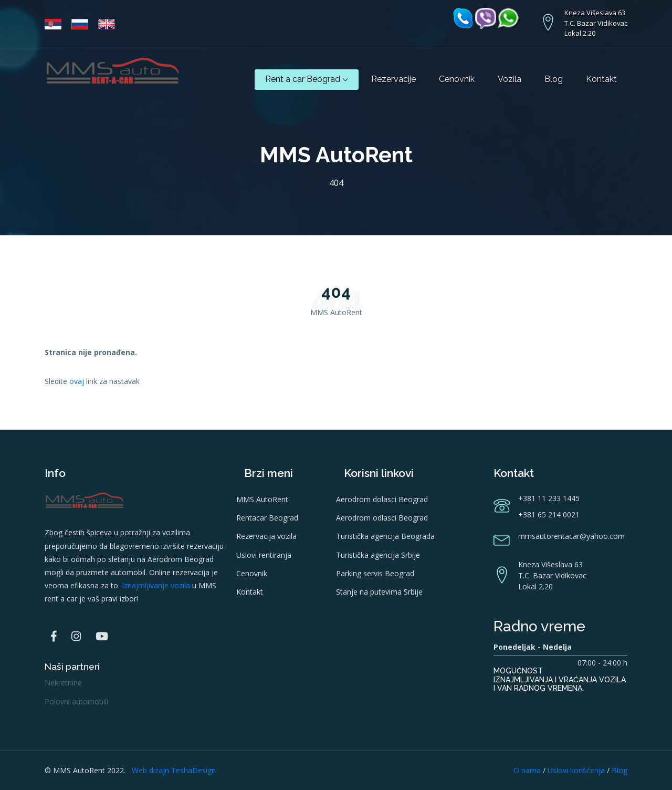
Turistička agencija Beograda (385, 536)
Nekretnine (63, 683)
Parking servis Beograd (375, 573)
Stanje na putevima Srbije (379, 592)
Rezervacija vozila (266, 536)
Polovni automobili (76, 701)
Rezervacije (393, 79)
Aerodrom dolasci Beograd (382, 499)
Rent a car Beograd (307, 79)
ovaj (77, 381)
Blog (554, 79)
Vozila (510, 79)
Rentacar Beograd (267, 518)
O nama (527, 770)
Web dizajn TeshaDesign (174, 770)
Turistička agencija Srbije (378, 555)
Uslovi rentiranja (264, 555)
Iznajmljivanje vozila (156, 585)
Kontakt (601, 79)
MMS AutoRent (262, 499)
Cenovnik (457, 79)
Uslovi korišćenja (576, 770)
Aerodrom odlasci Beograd (382, 518)
